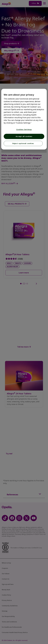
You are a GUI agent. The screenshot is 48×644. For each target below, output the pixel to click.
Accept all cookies (24, 136)
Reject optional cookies (23, 143)
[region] (24, 119)
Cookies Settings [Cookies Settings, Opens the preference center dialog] (24, 129)
